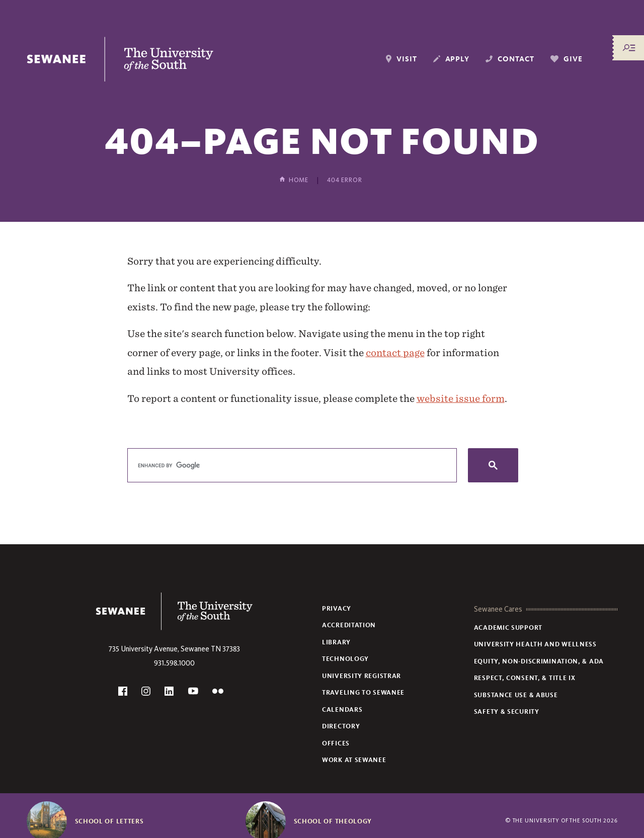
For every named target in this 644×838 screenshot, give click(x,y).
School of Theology (333, 821)
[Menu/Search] (629, 48)
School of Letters (109, 821)
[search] (291, 465)
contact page (395, 353)
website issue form (461, 398)
